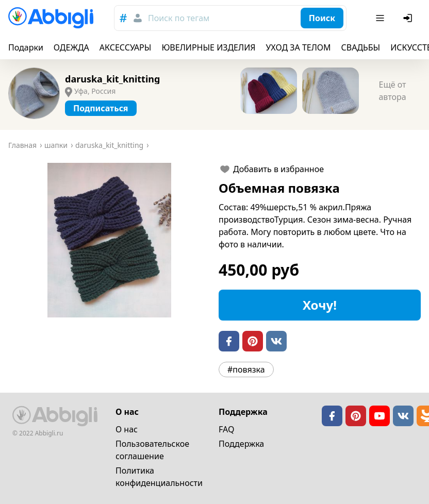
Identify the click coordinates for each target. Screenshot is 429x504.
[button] (109, 240)
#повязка (246, 369)
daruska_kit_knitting (112, 79)
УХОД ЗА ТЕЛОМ (299, 47)
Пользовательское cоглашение (152, 450)
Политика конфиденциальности (159, 477)
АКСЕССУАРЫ (126, 47)
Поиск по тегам (179, 18)
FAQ (226, 429)
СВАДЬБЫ (361, 47)
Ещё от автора (392, 91)
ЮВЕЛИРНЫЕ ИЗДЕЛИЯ (208, 47)
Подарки (26, 47)
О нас (127, 429)
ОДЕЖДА (71, 47)
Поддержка (241, 444)
